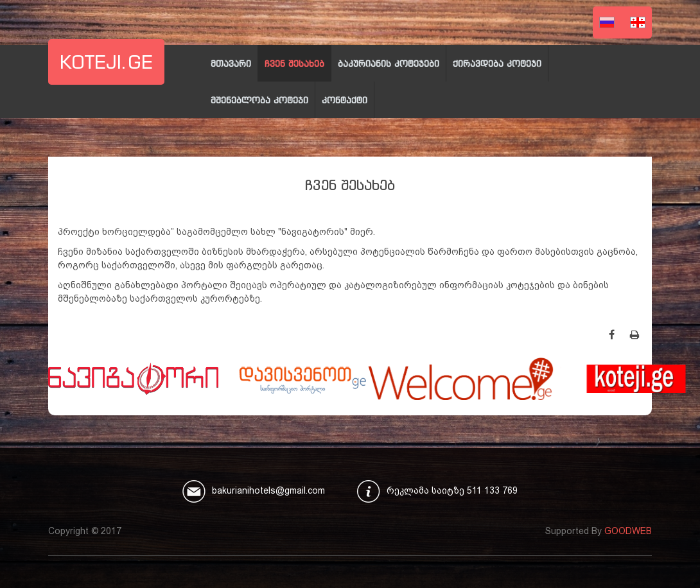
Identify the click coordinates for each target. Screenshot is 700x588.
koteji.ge (106, 62)
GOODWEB (628, 531)
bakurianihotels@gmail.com (268, 490)
